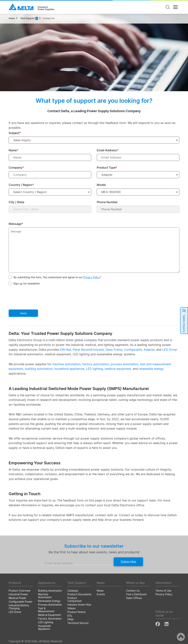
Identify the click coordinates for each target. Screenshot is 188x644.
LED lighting (95, 369)
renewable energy (151, 369)
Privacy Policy (92, 277)
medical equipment (118, 369)
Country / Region (21, 185)
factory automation (96, 364)
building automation (39, 369)
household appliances (69, 369)
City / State (16, 202)
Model (101, 185)
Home (12, 18)
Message (16, 224)
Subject (15, 133)
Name (13, 150)
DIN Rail (66, 350)
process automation (125, 364)
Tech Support (27, 18)
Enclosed (97, 350)
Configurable (133, 350)
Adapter (149, 350)
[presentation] (37, 298)
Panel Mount (81, 350)
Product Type (107, 168)
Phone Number (107, 202)
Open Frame (114, 350)
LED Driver (170, 350)
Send (23, 313)
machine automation (66, 364)
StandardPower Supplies (46, 8)
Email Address (108, 150)
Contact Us (49, 18)
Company (16, 168)
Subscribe (128, 562)
